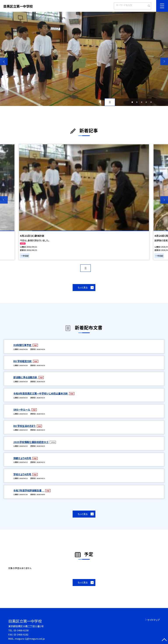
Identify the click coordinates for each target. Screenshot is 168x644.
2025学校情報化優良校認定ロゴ (31, 442)
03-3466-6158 (21, 630)
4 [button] (146, 102)
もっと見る (83, 287)
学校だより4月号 (23, 474)
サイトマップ (153, 620)
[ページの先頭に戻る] (164, 640)
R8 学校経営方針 (23, 361)
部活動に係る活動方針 (26, 377)
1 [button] (132, 102)
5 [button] (151, 102)
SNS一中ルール (22, 409)
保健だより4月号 (23, 458)
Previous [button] (4, 61)
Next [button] (164, 61)
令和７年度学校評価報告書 (29, 490)
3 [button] (142, 102)
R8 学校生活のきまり (25, 426)
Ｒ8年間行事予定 (23, 345)
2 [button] (137, 102)
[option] (84, 59)
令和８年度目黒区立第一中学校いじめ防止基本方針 (41, 393)
